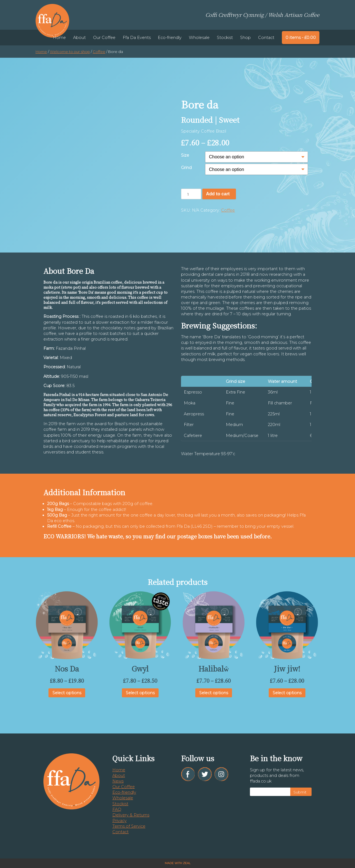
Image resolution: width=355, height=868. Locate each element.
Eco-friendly (170, 38)
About (79, 38)
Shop (245, 38)
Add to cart (218, 194)
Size (185, 155)
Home (59, 38)
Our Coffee (104, 38)
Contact (266, 38)
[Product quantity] (191, 194)
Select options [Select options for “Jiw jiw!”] (287, 693)
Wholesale (199, 38)
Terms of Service (129, 826)
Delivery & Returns (131, 815)
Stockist (225, 38)
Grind (186, 168)
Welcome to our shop (70, 52)
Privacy (120, 821)
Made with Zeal (178, 863)
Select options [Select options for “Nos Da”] (67, 693)
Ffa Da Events (137, 38)
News (118, 781)
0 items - (301, 38)
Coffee (99, 52)
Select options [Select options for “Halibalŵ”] (214, 693)
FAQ (117, 809)
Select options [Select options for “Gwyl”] (140, 693)
